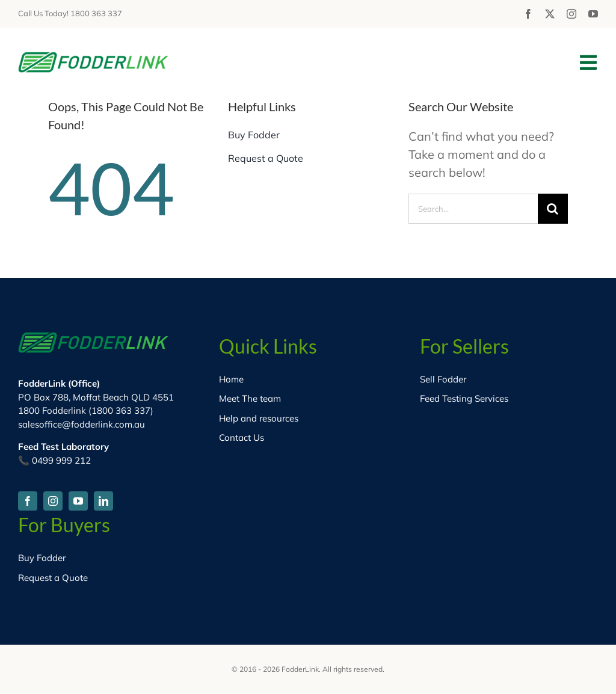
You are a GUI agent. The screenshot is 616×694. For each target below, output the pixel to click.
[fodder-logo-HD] (93, 57)
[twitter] (550, 14)
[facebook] (528, 14)
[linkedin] (103, 501)
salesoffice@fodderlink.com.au (82, 424)
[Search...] (473, 209)
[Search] (553, 209)
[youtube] (593, 14)
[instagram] (571, 14)
